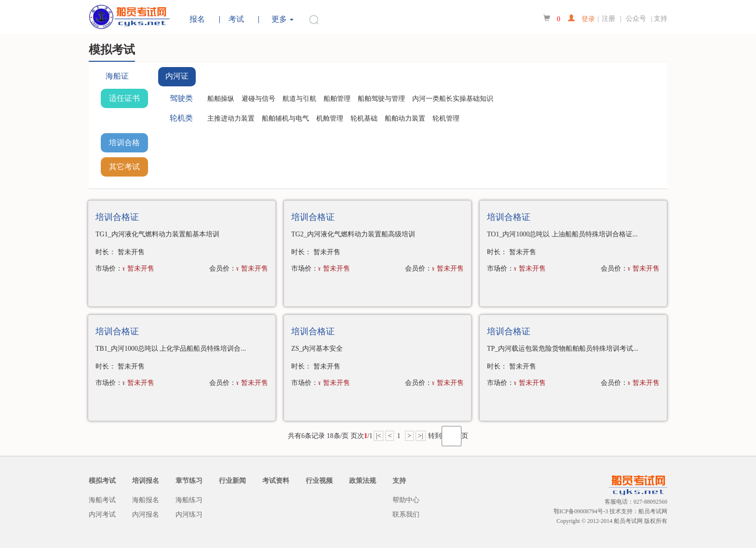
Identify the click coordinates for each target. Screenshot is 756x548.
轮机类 (181, 118)
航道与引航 (299, 99)
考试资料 (276, 481)
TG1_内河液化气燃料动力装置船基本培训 (157, 234)
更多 (283, 19)
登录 (585, 18)
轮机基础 (364, 118)
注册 (608, 19)
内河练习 (189, 514)
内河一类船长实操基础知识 (453, 99)
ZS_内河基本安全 (317, 349)
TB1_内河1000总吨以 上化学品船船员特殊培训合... (171, 349)
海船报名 (146, 500)
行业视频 (319, 481)
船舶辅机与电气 (285, 118)
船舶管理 (337, 99)
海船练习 (189, 500)
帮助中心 (406, 500)
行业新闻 (232, 481)
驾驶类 (181, 98)
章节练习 (189, 481)
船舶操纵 (221, 99)
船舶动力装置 (405, 118)
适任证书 (124, 98)
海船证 (117, 76)
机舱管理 (330, 118)
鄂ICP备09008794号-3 (581, 511)
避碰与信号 (258, 99)
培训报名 (146, 481)
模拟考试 (102, 481)
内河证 (177, 76)
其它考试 (124, 167)
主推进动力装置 (231, 118)
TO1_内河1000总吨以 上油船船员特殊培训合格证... (562, 234)
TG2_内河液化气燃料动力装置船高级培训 (353, 234)
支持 (661, 19)
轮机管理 (446, 118)
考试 (236, 19)
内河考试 (102, 514)
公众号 (637, 19)
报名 (197, 19)
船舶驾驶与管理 (381, 99)
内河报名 (146, 514)
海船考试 (102, 500)
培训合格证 (124, 145)
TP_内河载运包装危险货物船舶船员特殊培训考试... (563, 349)
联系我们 (406, 514)
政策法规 (363, 481)
